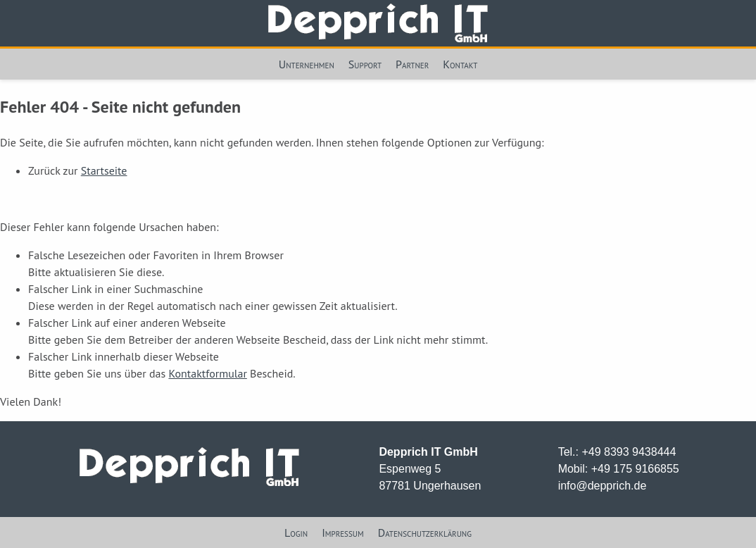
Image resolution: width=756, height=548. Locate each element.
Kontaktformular (207, 373)
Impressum (343, 533)
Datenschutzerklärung (425, 533)
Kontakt (460, 64)
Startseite (104, 170)
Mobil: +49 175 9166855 (619, 469)
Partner (412, 64)
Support (365, 64)
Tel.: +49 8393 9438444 (617, 452)
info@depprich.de (603, 486)
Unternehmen (307, 64)
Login (296, 533)
